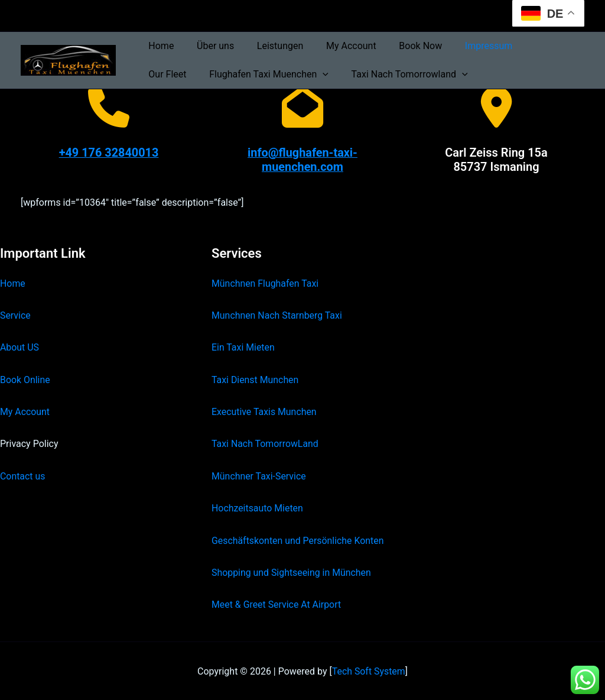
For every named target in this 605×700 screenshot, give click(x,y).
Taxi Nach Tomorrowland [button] (343, 74)
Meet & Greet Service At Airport (277, 604)
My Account (338, 46)
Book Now (403, 46)
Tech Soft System (368, 670)
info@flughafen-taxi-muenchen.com (302, 160)
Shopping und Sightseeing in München (292, 571)
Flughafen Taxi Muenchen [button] (206, 74)
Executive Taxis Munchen (264, 411)
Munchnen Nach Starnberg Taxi (277, 314)
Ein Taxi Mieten (243, 347)
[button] (260, 74)
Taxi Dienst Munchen (255, 379)
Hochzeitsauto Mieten (258, 508)
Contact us (23, 475)
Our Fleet (529, 46)
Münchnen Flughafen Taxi (266, 282)
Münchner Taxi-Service (259, 475)
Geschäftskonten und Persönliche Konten (298, 539)
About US (19, 347)
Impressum (467, 46)
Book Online (25, 379)
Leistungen (270, 46)
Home (159, 46)
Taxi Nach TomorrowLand (265, 443)
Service (15, 314)
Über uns (209, 46)
